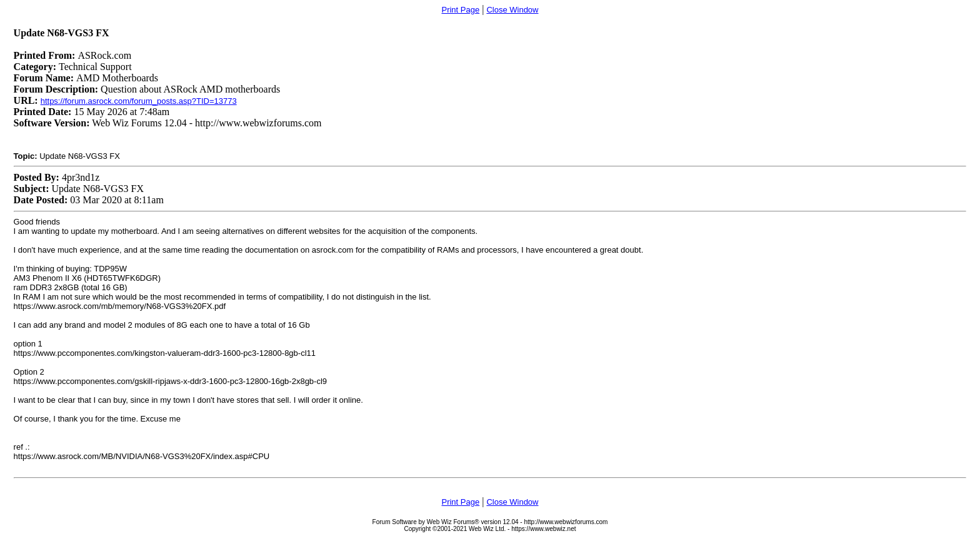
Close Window (512, 10)
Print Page (460, 10)
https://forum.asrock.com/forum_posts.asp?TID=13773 (139, 101)
